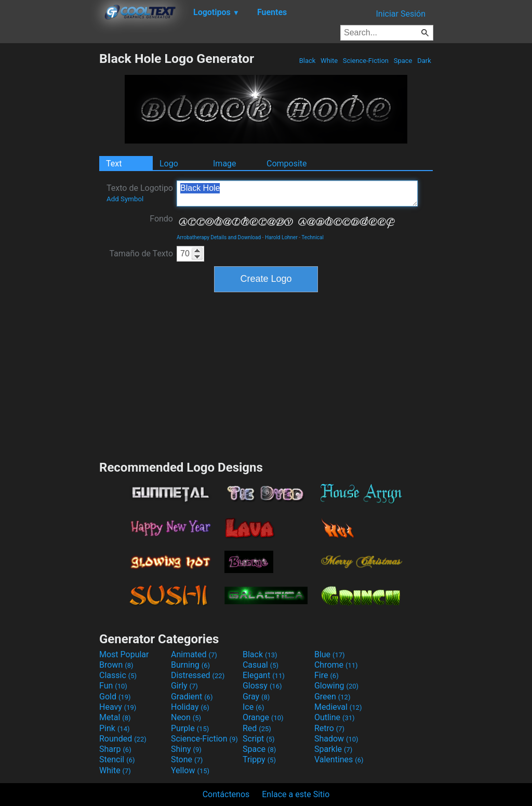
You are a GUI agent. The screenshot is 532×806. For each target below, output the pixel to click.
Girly (184, 686)
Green (332, 697)
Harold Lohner (281, 237)
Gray (256, 697)
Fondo (161, 219)
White (329, 61)
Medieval (338, 707)
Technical (312, 237)
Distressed (198, 675)
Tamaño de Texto (141, 253)
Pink (115, 728)
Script (259, 739)
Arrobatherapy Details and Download (219, 237)
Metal (115, 717)
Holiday (190, 707)
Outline (335, 717)
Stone (187, 759)
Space (403, 61)
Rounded (123, 739)
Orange (263, 717)
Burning (190, 665)
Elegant (264, 675)
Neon (186, 717)
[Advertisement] (49, 207)
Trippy (259, 759)
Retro (329, 728)
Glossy (262, 686)
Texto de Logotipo (140, 193)
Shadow (336, 739)
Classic (118, 675)
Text (114, 164)
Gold (115, 697)
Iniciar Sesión (401, 14)
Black (307, 61)
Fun (113, 686)
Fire (327, 675)
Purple (190, 728)
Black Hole (297, 193)
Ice (253, 707)
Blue (330, 654)
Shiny (186, 749)
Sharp (115, 749)
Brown (116, 665)
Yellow (190, 770)
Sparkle (333, 749)
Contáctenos (226, 794)
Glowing (336, 686)
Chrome (336, 665)
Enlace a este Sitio (296, 794)
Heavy (118, 707)
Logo (169, 164)
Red (257, 728)
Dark (424, 61)
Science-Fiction (366, 61)
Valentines (339, 759)
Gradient (192, 697)
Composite (287, 164)
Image (225, 164)
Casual (261, 665)
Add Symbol (125, 199)
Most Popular (124, 654)
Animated (194, 654)
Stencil (117, 759)
